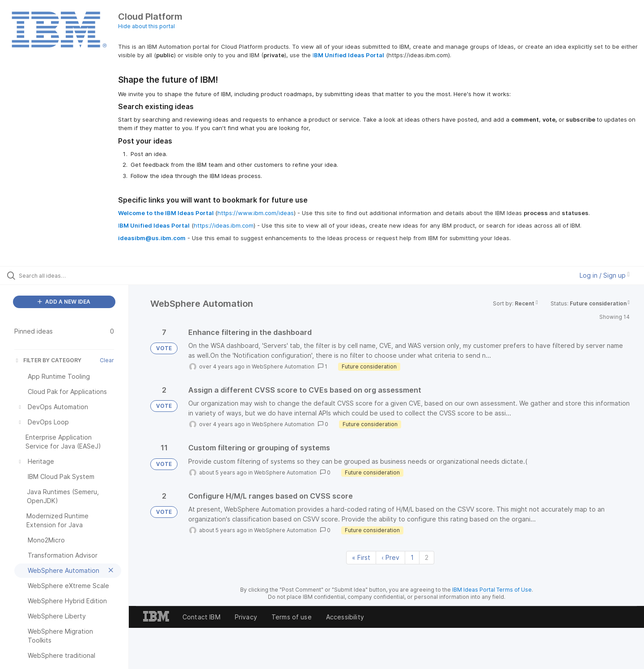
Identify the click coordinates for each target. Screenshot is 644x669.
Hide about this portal (146, 26)
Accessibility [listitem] (345, 617)
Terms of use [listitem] (292, 617)
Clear (107, 360)
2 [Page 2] (427, 557)
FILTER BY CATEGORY (48, 360)
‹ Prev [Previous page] (390, 557)
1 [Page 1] (412, 557)
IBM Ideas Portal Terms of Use (492, 590)
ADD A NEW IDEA (64, 302)
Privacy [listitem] (246, 617)
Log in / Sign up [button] (605, 275)
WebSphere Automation (283, 366)
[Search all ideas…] (76, 275)
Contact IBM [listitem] (201, 617)
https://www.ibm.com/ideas (256, 213)
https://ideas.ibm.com (224, 225)
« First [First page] (361, 557)
